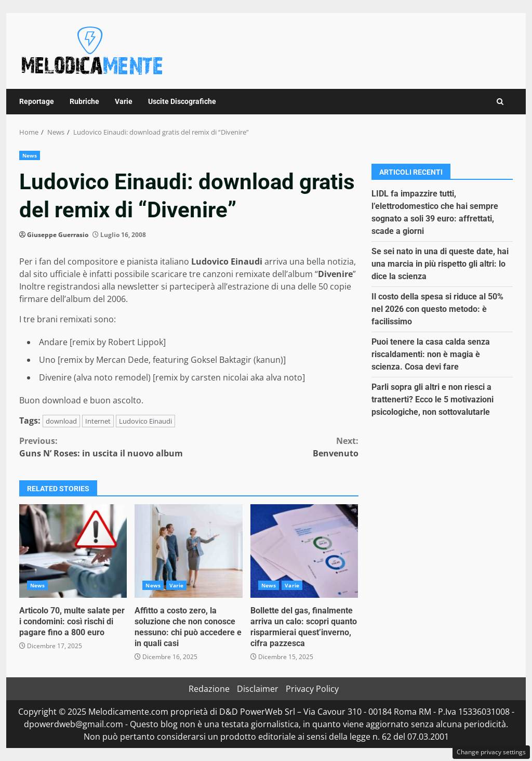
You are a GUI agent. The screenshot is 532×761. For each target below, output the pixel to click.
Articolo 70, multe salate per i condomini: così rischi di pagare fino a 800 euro (73, 551)
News (30, 155)
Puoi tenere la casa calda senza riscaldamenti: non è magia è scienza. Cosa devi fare (431, 354)
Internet (98, 421)
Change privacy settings (491, 752)
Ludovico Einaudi (145, 421)
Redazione (209, 689)
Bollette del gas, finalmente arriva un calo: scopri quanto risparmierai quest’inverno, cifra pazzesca (304, 551)
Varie (124, 101)
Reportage (37, 101)
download (61, 421)
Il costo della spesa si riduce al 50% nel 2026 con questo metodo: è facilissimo (437, 309)
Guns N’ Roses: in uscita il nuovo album (104, 447)
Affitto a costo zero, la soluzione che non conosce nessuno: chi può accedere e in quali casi (188, 551)
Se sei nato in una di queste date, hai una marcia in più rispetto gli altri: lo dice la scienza (440, 264)
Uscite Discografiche (182, 101)
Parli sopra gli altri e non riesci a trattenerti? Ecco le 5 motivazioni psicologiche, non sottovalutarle (433, 399)
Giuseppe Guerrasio (58, 235)
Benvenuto (273, 447)
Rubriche (84, 101)
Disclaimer (258, 689)
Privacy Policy (312, 689)
